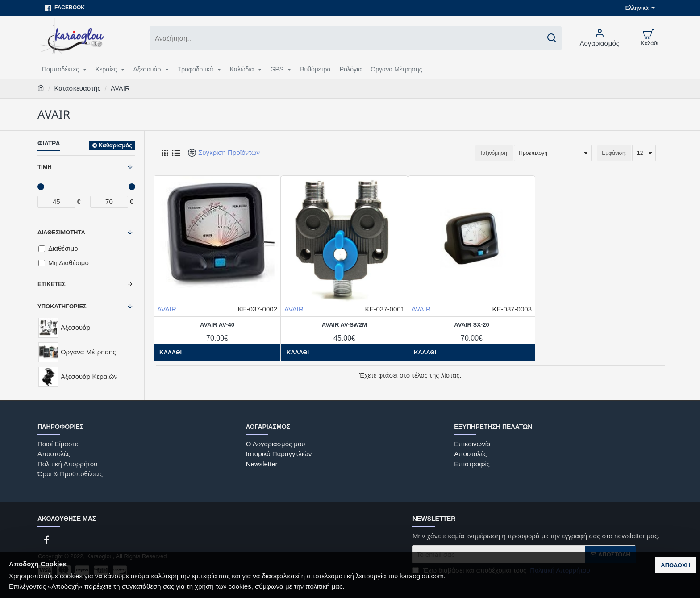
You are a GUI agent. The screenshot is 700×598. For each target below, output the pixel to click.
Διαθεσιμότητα (61, 232)
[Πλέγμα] (165, 153)
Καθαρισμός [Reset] (115, 145)
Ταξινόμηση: (494, 153)
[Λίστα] (176, 153)
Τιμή (45, 167)
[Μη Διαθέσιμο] (42, 263)
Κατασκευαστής (78, 88)
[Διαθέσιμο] (42, 249)
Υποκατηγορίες (62, 306)
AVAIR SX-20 (471, 325)
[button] (298, 352)
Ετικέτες (52, 284)
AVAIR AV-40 (217, 325)
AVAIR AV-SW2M (344, 325)
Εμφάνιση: (614, 153)
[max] (109, 202)
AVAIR (167, 309)
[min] (56, 202)
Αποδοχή (675, 565)
